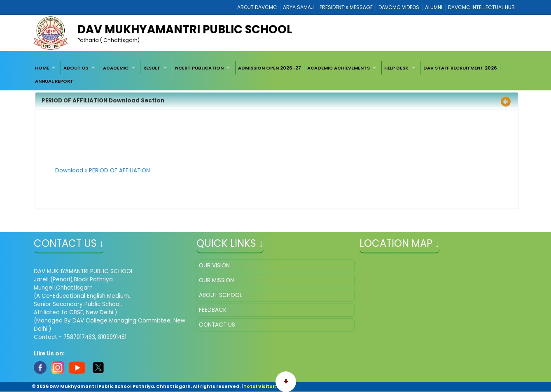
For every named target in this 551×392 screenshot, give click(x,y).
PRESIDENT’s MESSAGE (346, 7)
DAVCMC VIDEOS (399, 7)
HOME (42, 68)
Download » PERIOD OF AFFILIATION (103, 170)
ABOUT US (76, 68)
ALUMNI (434, 7)
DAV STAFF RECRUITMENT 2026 (460, 68)
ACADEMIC (116, 68)
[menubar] (275, 75)
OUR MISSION (216, 280)
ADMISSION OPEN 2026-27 (270, 68)
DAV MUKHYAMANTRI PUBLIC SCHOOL (185, 29)
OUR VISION (214, 266)
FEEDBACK (213, 310)
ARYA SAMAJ (298, 7)
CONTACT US (217, 325)
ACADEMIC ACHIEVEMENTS (339, 68)
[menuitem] (47, 68)
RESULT (152, 68)
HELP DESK (396, 68)
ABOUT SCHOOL (221, 295)
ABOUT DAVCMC (257, 7)
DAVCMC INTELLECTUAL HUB (481, 7)
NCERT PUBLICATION (199, 68)
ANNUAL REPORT (54, 81)
